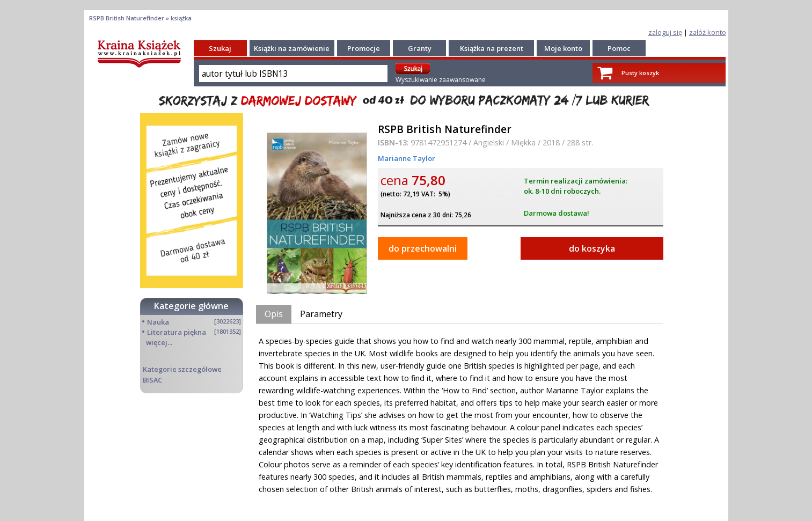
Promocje (364, 48)
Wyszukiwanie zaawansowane (441, 80)
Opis (274, 314)
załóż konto (708, 32)
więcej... (159, 342)
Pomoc (619, 48)
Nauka (158, 322)
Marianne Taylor (407, 158)
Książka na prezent (492, 48)
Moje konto (563, 48)
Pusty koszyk (640, 73)
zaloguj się (665, 32)
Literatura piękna (177, 332)
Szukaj (220, 48)
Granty (420, 48)
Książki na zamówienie (292, 48)
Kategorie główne (191, 306)
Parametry (321, 314)
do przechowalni (423, 248)
